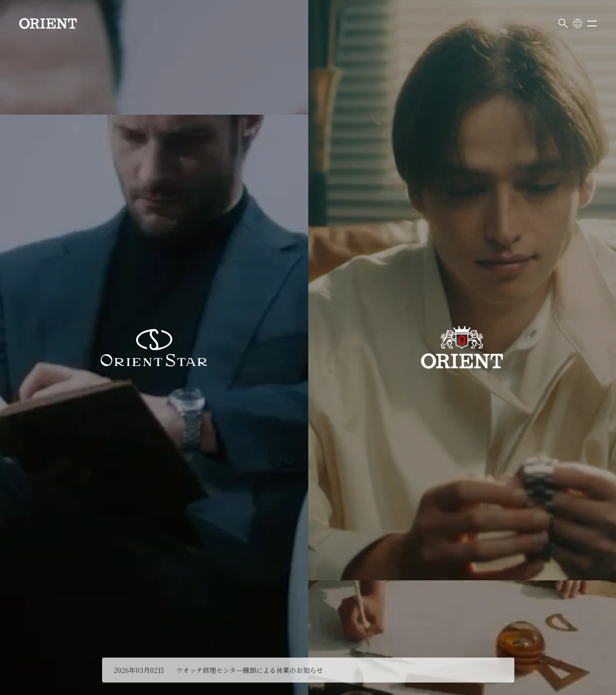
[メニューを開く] (592, 24)
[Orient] (48, 24)
